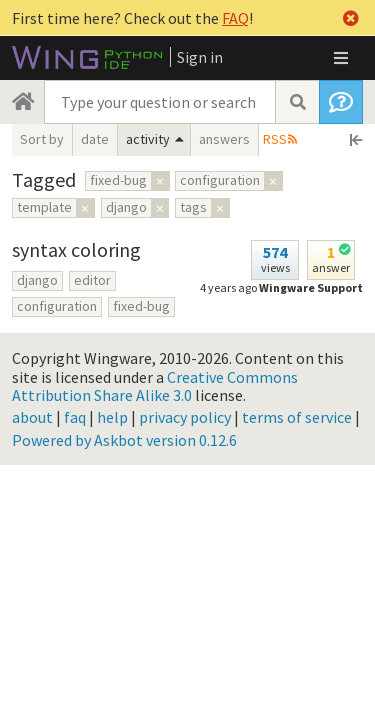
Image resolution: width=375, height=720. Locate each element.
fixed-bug (141, 306)
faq (75, 417)
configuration (57, 306)
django (37, 280)
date (95, 139)
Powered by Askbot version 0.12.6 (124, 440)
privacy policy (185, 417)
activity (148, 139)
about (32, 417)
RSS (275, 139)
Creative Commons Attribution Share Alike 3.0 (155, 386)
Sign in (200, 57)
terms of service (297, 417)
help (112, 417)
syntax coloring (76, 249)
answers (224, 139)
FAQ (235, 18)
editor (92, 280)
